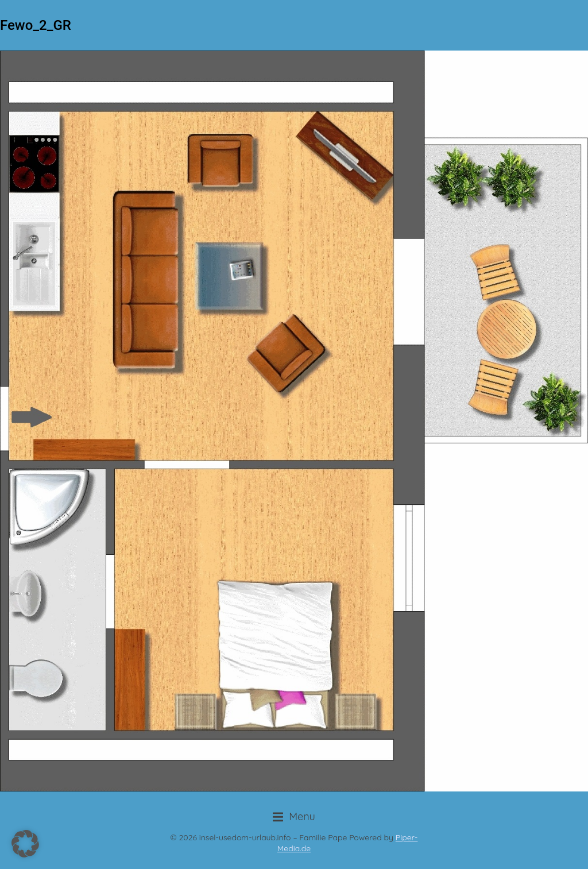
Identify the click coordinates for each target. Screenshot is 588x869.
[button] (294, 817)
